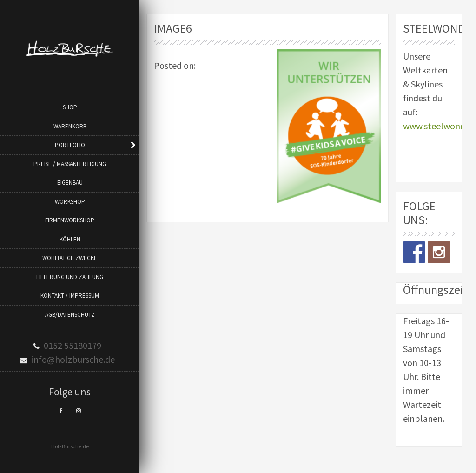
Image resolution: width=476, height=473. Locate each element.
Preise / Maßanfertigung (70, 164)
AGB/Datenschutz (70, 315)
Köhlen (70, 239)
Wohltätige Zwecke (70, 258)
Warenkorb (70, 126)
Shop (70, 107)
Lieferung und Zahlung (70, 277)
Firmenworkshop (70, 220)
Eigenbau (70, 183)
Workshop (70, 202)
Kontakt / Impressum (70, 296)
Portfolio (70, 145)
